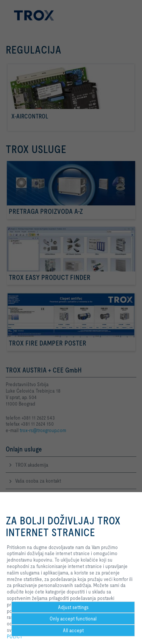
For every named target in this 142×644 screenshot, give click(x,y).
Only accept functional (73, 619)
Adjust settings (73, 607)
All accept (73, 630)
